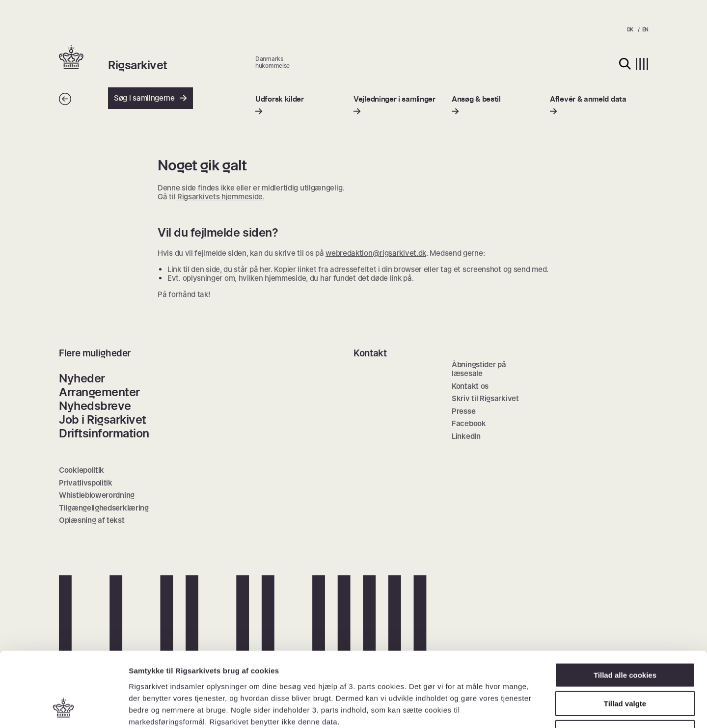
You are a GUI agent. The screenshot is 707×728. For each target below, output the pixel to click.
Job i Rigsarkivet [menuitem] (103, 419)
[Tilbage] (65, 102)
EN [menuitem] (645, 29)
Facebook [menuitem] (469, 423)
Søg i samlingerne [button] (150, 98)
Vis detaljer (510, 709)
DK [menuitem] (630, 29)
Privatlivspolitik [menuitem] (86, 483)
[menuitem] (280, 105)
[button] (83, 58)
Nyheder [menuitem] (82, 378)
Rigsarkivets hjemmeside (220, 197)
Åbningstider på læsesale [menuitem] (479, 369)
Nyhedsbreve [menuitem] (95, 406)
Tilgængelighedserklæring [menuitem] (104, 508)
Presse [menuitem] (463, 411)
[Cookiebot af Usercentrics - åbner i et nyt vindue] (64, 709)
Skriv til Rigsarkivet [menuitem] (485, 398)
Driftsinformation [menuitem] (104, 433)
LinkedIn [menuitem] (466, 436)
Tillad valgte (625, 637)
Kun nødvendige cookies (625, 665)
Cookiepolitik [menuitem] (82, 470)
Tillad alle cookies (625, 608)
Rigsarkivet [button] (138, 65)
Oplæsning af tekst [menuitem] (92, 520)
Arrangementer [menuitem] (99, 392)
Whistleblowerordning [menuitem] (97, 495)
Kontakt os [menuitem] (470, 386)
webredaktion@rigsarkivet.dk (376, 253)
